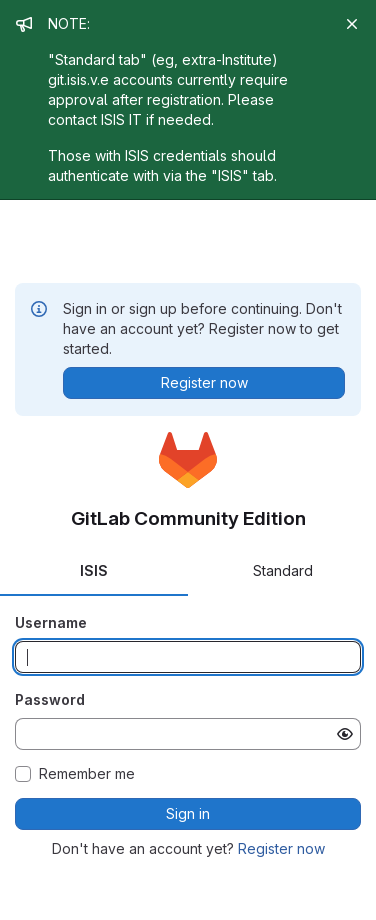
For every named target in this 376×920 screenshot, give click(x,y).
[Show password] (345, 734)
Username (51, 622)
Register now (281, 848)
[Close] (352, 24)
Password (50, 699)
